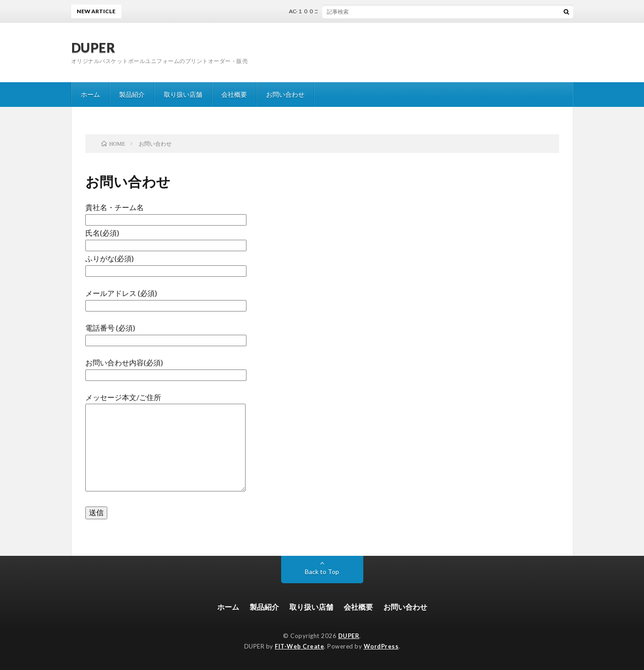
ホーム (90, 94)
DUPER (93, 47)
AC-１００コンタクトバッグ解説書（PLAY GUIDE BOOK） (365, 11)
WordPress (381, 646)
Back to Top (322, 572)
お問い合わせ (285, 94)
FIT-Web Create (299, 646)
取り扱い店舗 (183, 94)
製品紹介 (132, 94)
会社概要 (234, 94)
